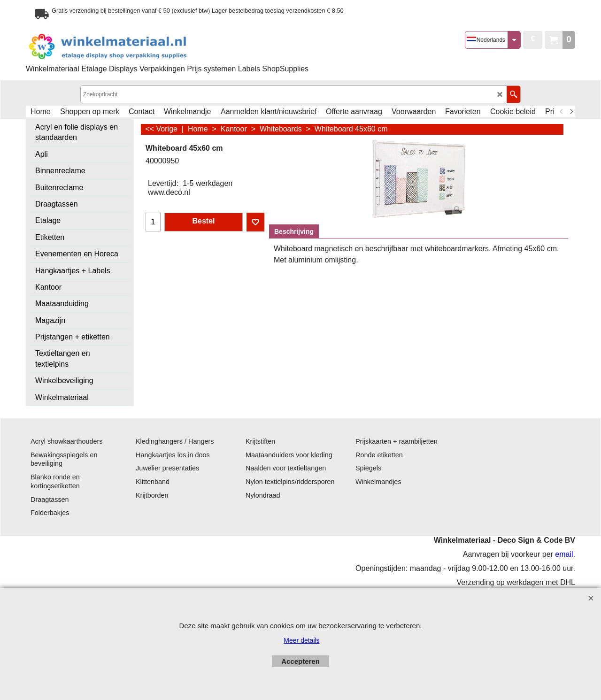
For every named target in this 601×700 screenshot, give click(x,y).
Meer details (301, 640)
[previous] (562, 112)
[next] (571, 112)
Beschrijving (294, 231)
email (564, 554)
